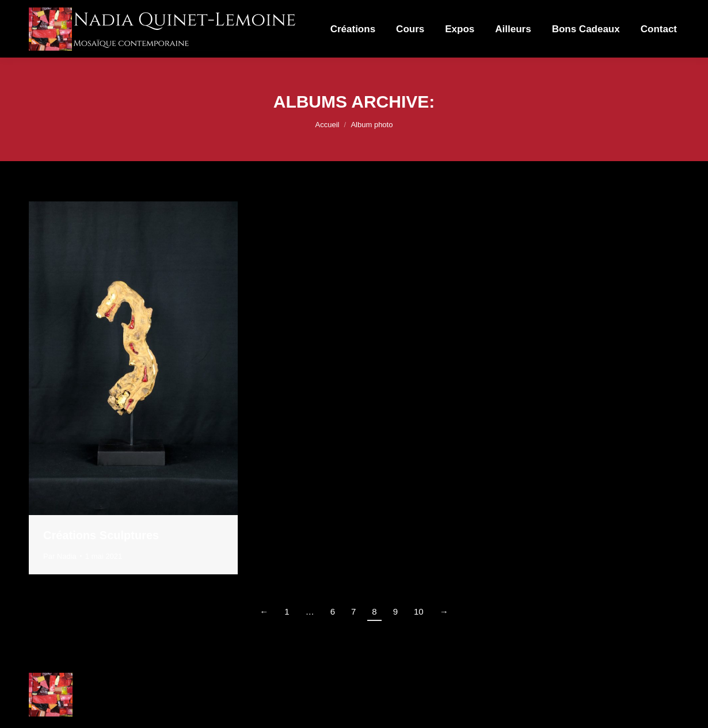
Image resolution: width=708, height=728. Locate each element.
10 (419, 611)
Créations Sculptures (101, 535)
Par (60, 556)
